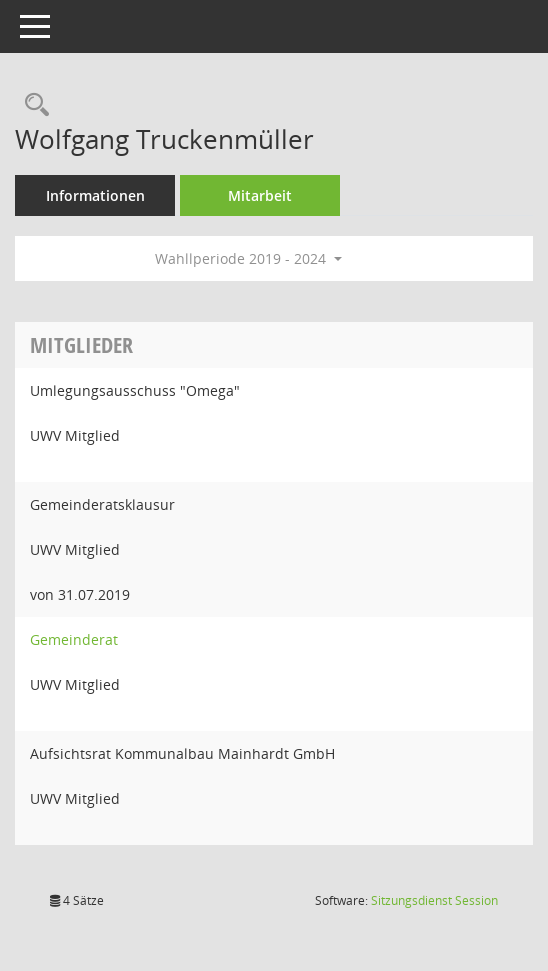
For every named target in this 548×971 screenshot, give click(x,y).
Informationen (95, 195)
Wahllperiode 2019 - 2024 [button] (248, 258)
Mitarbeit (260, 195)
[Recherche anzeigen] (32, 105)
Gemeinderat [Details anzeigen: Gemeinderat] (74, 639)
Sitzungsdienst (434, 900)
